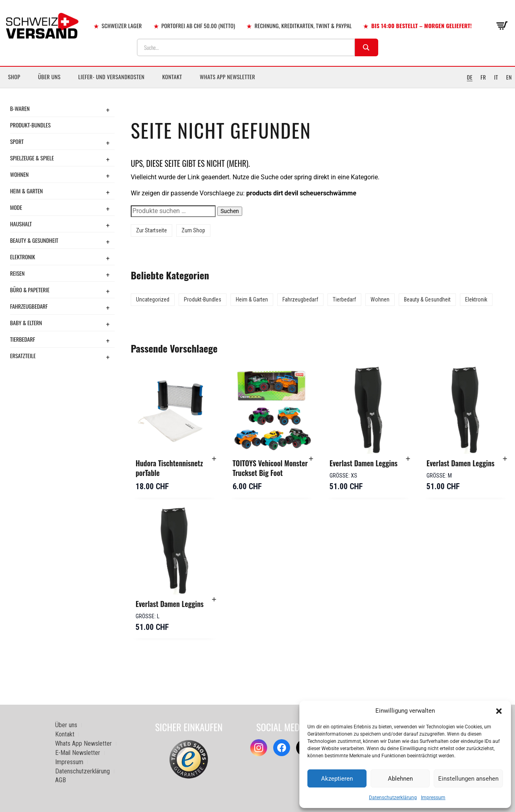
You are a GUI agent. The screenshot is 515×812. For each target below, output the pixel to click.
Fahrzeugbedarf (29, 306)
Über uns (49, 77)
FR (483, 77)
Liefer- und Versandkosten (112, 77)
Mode (16, 207)
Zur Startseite (151, 230)
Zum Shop (193, 230)
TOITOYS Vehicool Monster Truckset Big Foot (270, 468)
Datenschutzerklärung (393, 798)
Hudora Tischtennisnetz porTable (169, 468)
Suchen (230, 211)
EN (509, 77)
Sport (17, 141)
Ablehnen (400, 779)
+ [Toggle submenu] (108, 110)
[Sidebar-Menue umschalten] (257, 88)
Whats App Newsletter (228, 77)
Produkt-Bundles (30, 125)
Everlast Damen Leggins (364, 463)
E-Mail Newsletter (78, 753)
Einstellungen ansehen (468, 779)
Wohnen (19, 174)
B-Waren (20, 108)
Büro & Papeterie (30, 290)
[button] (499, 711)
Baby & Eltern (26, 323)
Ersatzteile (23, 356)
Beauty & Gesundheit (34, 240)
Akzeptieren (337, 779)
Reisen (17, 273)
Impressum (433, 798)
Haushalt (21, 224)
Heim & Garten (26, 191)
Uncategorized (153, 299)
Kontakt (172, 77)
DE (470, 77)
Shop (14, 77)
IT (496, 77)
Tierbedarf (23, 339)
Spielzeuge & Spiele (32, 158)
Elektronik (23, 257)
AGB (61, 780)
